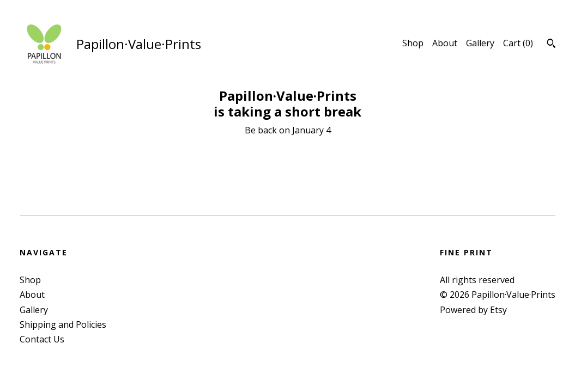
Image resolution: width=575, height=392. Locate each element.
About (445, 43)
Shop (413, 43)
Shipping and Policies (63, 324)
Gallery (480, 43)
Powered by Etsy (473, 310)
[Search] (551, 45)
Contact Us (42, 339)
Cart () (518, 43)
